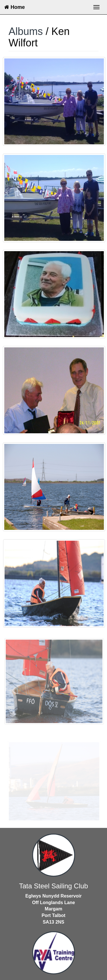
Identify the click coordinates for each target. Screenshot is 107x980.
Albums (26, 31)
